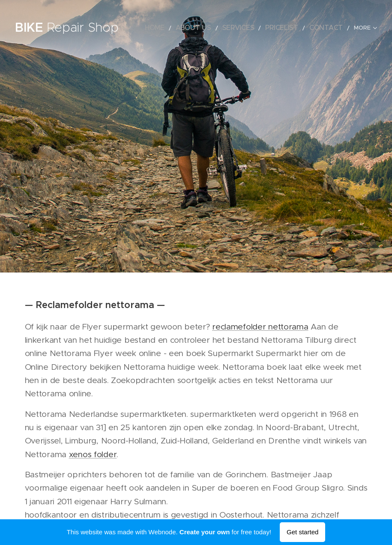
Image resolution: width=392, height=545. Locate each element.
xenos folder (93, 454)
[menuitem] (180, 28)
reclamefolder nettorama (260, 327)
